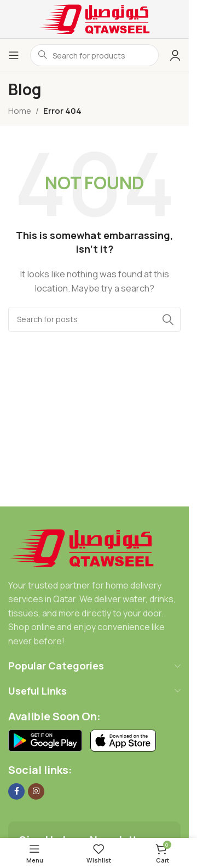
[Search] (94, 319)
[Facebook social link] (16, 791)
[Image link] (82, 547)
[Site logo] (95, 18)
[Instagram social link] (36, 791)
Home (20, 111)
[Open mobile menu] (14, 55)
